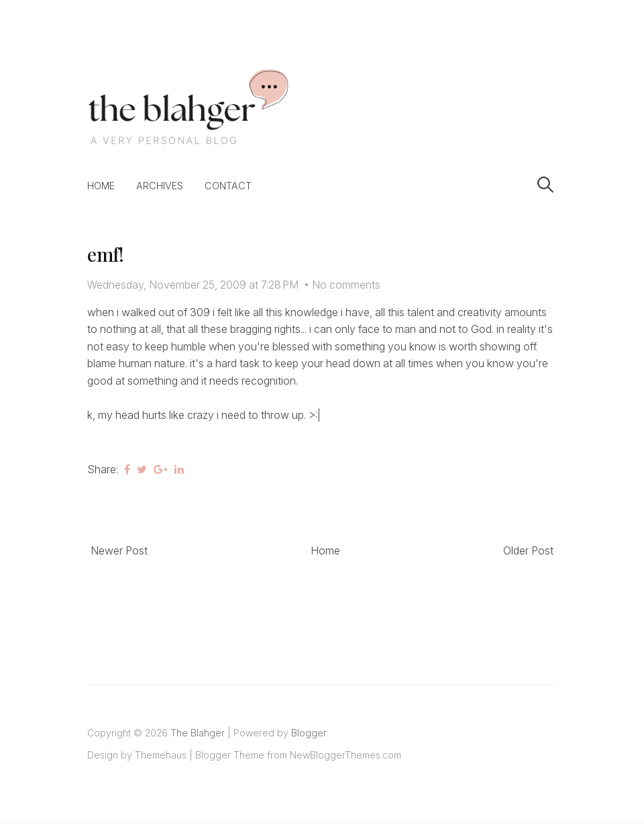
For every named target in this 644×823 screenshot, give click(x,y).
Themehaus (161, 755)
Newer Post (119, 550)
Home (101, 186)
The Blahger (198, 733)
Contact (228, 186)
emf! (106, 254)
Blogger (309, 733)
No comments (346, 285)
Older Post (528, 550)
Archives (160, 186)
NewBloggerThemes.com (345, 755)
